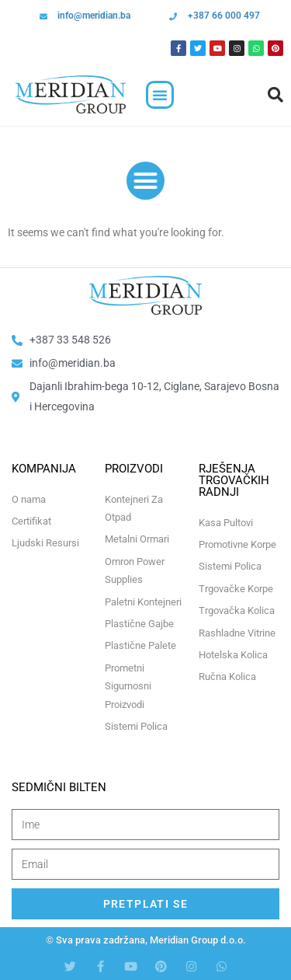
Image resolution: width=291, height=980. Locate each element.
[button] (160, 95)
